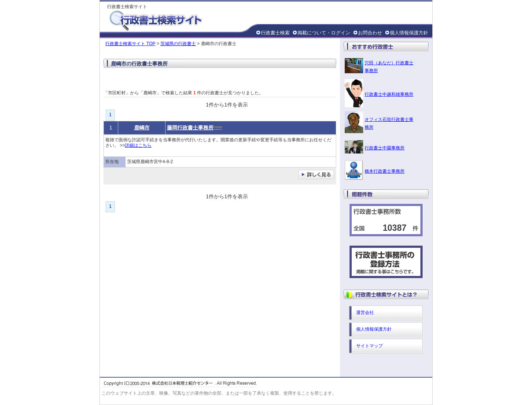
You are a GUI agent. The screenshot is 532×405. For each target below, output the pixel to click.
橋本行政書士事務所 (385, 171)
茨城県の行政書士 (178, 44)
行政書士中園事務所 (385, 148)
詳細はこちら (138, 145)
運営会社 (365, 313)
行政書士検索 (275, 33)
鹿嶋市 (142, 128)
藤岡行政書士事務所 (190, 128)
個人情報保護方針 (409, 33)
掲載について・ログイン (324, 33)
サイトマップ (369, 346)
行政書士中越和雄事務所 (389, 94)
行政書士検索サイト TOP (130, 44)
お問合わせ (370, 33)
